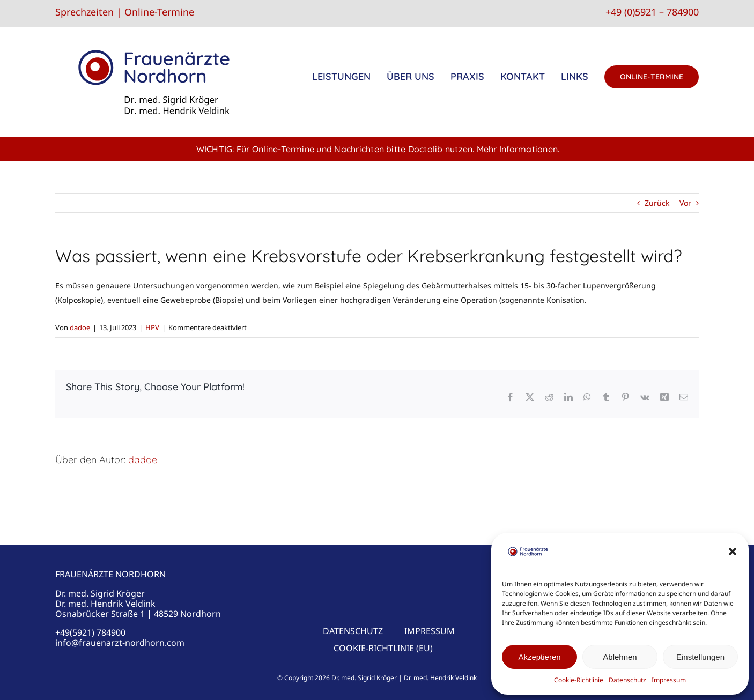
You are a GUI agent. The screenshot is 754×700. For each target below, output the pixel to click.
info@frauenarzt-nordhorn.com (120, 643)
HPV (152, 327)
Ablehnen (620, 657)
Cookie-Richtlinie (579, 680)
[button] (733, 552)
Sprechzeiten (84, 12)
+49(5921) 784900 (90, 632)
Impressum (669, 680)
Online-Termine (159, 12)
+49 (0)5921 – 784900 (652, 12)
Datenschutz (627, 680)
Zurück (657, 203)
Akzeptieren (539, 657)
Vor (685, 203)
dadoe (80, 327)
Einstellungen (700, 657)
